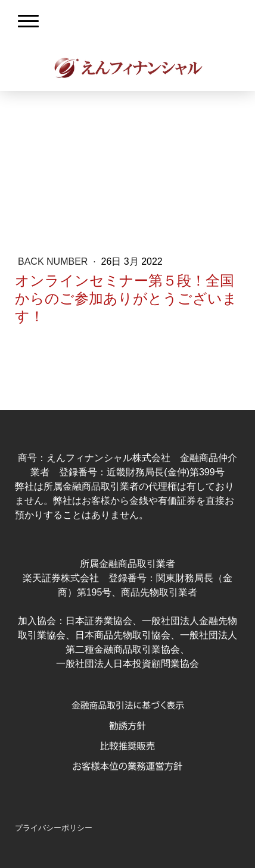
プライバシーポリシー (54, 828)
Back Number (54, 261)
